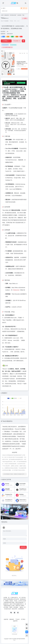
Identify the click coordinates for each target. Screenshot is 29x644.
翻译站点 (6, 18)
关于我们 (23, 619)
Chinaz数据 (15, 432)
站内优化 (19, 15)
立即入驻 (24, 8)
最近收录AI (7, 15)
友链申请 (6, 619)
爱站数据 (7, 432)
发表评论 (23, 547)
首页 (3, 15)
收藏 (25, 18)
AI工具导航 (14, 639)
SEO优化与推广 (13, 15)
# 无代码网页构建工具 (7, 47)
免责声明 (15, 621)
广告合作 (17, 619)
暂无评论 (5, 522)
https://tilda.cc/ (13, 284)
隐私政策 (12, 619)
